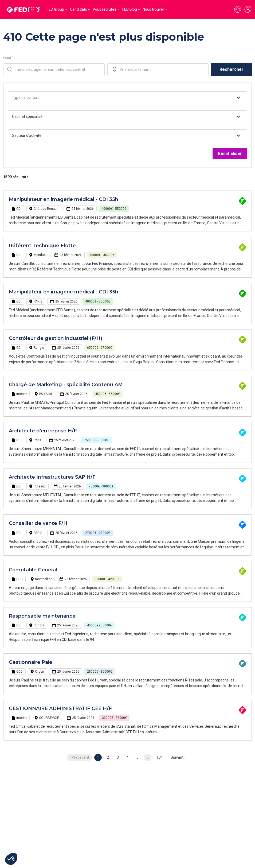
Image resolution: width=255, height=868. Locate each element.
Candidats (79, 9)
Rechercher (232, 69)
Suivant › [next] (178, 757)
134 (160, 757)
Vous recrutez (105, 9)
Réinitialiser (230, 154)
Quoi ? (8, 58)
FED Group (55, 9)
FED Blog (130, 9)
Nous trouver (153, 9)
